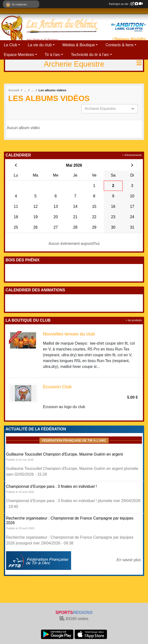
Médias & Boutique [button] (79, 45)
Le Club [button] (11, 45)
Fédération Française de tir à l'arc (74, 440)
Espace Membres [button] (19, 55)
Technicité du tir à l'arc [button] (90, 55)
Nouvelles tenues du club (69, 334)
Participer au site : (126, 4)
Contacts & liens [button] (119, 45)
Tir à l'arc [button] (53, 55)
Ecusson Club (57, 387)
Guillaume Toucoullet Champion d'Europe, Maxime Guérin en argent (64, 454)
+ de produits (134, 320)
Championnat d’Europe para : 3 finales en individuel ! (51, 486)
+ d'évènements (132, 155)
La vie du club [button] (40, 45)
